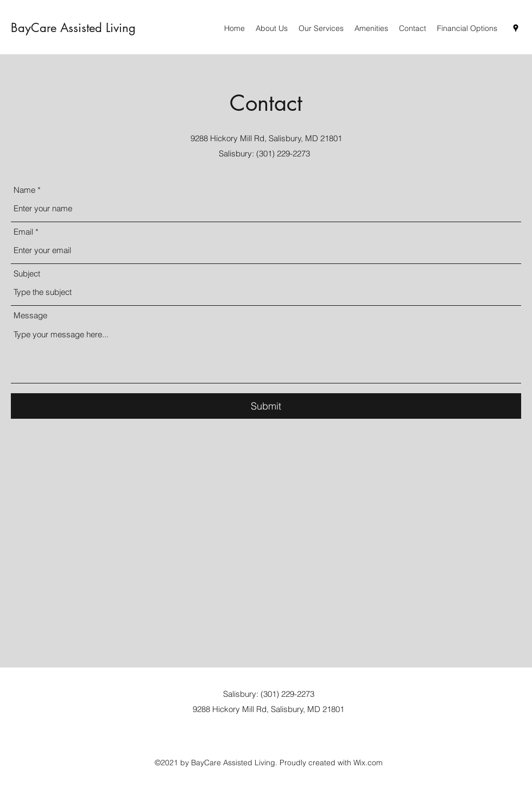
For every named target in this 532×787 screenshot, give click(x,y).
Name (24, 190)
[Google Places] (516, 28)
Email (23, 232)
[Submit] (266, 406)
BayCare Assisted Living (73, 28)
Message (30, 315)
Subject (27, 273)
